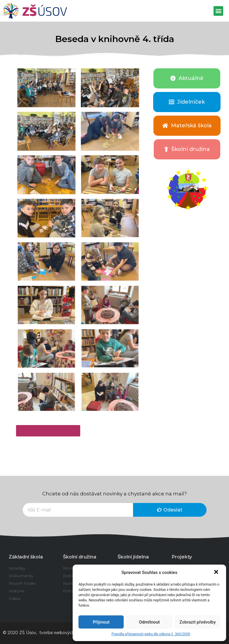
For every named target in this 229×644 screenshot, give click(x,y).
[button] (217, 572)
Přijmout (101, 622)
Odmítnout (150, 622)
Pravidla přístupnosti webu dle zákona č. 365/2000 (151, 634)
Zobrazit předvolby (198, 622)
